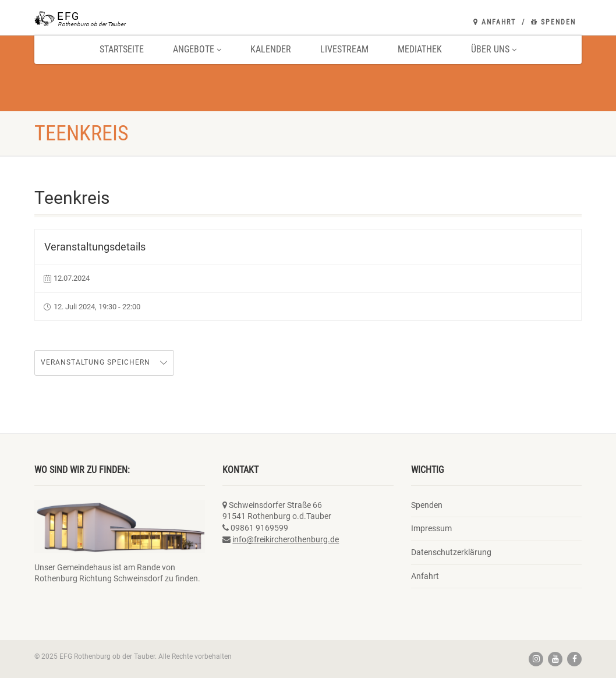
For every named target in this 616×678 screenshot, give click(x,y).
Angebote (197, 49)
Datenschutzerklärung (451, 552)
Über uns (494, 49)
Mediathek (420, 49)
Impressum (431, 528)
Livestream (344, 49)
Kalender (271, 49)
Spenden (553, 22)
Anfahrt (495, 22)
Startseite (122, 49)
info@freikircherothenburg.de (286, 539)
